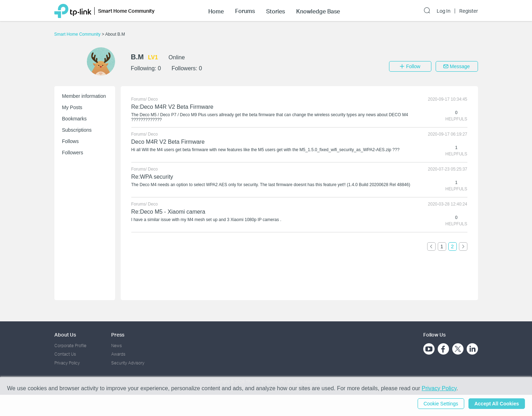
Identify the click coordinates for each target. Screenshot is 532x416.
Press (118, 335)
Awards (118, 354)
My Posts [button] (72, 107)
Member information (84, 96)
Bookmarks (74, 119)
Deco (153, 99)
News (116, 346)
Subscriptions (77, 130)
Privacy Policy (67, 363)
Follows (70, 141)
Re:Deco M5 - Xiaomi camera (168, 212)
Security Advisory (128, 363)
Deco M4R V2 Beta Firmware (168, 142)
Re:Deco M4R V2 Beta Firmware (172, 107)
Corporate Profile (70, 346)
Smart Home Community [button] (126, 11)
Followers (73, 153)
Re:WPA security (152, 177)
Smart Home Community (78, 34)
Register (469, 11)
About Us (65, 335)
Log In (444, 11)
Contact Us (65, 354)
